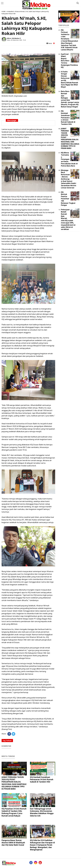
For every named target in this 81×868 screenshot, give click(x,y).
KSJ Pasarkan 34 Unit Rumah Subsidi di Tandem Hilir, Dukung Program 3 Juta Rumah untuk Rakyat (14, 812)
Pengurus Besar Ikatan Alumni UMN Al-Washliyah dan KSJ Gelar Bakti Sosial (13, 843)
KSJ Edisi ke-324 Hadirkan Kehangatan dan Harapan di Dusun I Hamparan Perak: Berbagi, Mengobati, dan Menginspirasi (42, 845)
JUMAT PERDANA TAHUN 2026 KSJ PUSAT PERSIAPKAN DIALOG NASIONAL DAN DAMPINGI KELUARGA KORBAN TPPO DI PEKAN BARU (14, 783)
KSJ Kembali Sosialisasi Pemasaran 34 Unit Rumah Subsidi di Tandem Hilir (42, 779)
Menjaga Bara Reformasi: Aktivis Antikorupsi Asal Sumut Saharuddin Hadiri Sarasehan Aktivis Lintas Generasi (69, 179)
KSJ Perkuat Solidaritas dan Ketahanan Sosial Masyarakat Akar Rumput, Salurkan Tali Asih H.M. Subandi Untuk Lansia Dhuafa (70, 40)
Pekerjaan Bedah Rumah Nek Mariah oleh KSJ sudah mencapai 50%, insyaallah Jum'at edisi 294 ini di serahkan (68, 219)
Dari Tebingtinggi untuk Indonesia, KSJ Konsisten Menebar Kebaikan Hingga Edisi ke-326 (42, 812)
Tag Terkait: (7, 741)
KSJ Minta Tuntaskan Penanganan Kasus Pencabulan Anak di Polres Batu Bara (69, 159)
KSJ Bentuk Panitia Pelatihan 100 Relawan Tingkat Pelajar (68, 199)
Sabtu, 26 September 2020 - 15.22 (16, 40)
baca (49, 43)
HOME (4, 11)
